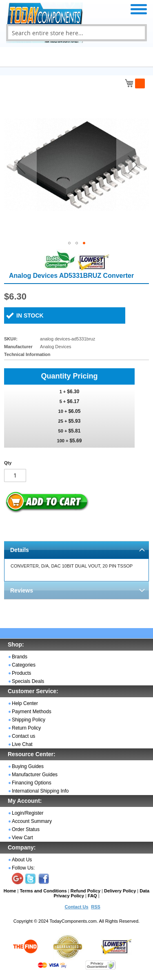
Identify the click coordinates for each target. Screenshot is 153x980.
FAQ (92, 896)
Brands (20, 657)
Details (20, 550)
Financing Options (32, 783)
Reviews (22, 590)
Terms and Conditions (43, 891)
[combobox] (76, 33)
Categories (24, 665)
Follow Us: (23, 868)
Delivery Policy (120, 891)
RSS (96, 907)
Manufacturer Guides (35, 775)
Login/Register (28, 813)
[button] (20, 164)
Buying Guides (28, 766)
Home (10, 891)
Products (21, 673)
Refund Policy (85, 891)
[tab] (76, 550)
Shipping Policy (29, 720)
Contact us (23, 736)
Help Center (25, 703)
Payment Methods (32, 712)
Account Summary (32, 821)
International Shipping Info (40, 791)
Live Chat (22, 744)
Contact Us (76, 907)
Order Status (26, 829)
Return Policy (26, 728)
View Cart (22, 838)
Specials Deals (28, 681)
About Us (22, 860)
